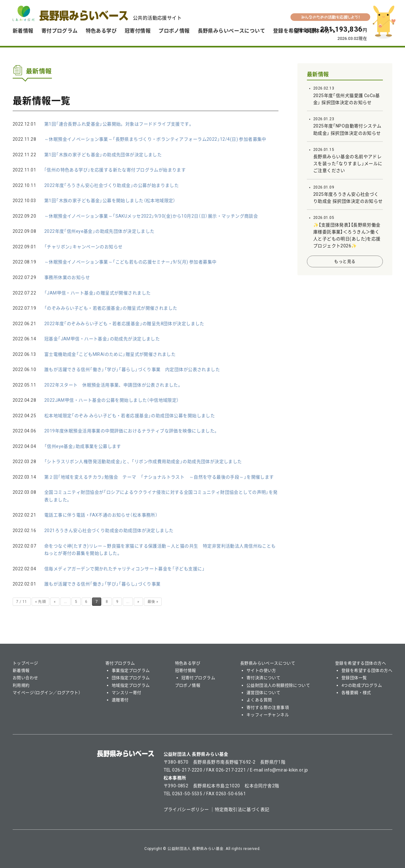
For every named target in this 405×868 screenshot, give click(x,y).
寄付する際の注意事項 (268, 707)
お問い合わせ (25, 678)
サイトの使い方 (261, 670)
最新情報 (318, 74)
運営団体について (263, 693)
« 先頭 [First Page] (41, 602)
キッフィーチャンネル (268, 715)
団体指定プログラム (131, 678)
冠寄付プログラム (198, 678)
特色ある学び (101, 31)
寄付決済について (263, 678)
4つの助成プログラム (362, 685)
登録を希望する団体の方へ (361, 663)
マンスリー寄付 (127, 693)
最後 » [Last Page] (153, 602)
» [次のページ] (138, 602)
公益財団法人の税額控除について (278, 685)
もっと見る (345, 261)
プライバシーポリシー (186, 809)
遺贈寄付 (120, 700)
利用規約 (21, 685)
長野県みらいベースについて (231, 31)
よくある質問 (259, 700)
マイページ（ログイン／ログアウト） (47, 693)
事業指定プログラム (131, 670)
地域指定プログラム (131, 685)
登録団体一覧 (354, 678)
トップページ (25, 663)
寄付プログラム (60, 31)
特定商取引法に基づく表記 (242, 809)
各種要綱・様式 (356, 693)
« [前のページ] (55, 602)
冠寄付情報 (138, 31)
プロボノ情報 (174, 31)
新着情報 (23, 31)
